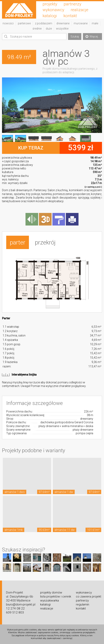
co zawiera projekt (89, 597)
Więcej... (92, 37)
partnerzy (72, 4)
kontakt (70, 16)
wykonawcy (53, 10)
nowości (8, 23)
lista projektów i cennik (56, 597)
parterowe (24, 23)
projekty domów (51, 593)
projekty (50, 4)
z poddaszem (44, 23)
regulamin (83, 604)
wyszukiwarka (49, 600)
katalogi (50, 16)
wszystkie (62, 29)
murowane (81, 23)
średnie (37, 29)
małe (95, 23)
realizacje (80, 10)
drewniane (63, 23)
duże (49, 29)
